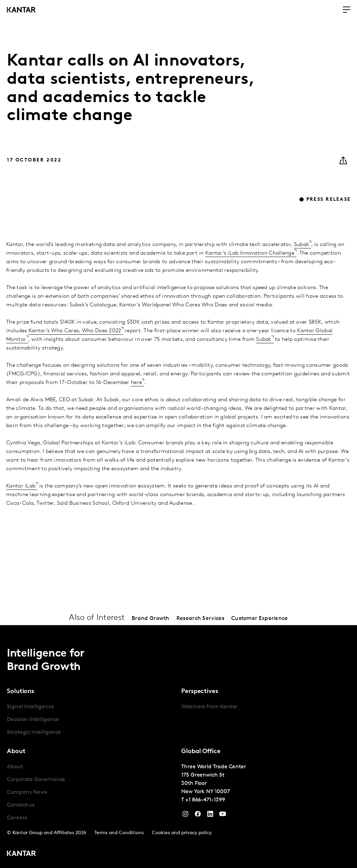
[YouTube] (210, 816)
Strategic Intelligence (34, 732)
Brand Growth (151, 619)
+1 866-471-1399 (205, 800)
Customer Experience (260, 619)
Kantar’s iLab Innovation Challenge (250, 253)
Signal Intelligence (30, 707)
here (136, 383)
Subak (302, 245)
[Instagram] (185, 816)
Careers (17, 818)
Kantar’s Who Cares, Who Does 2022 (75, 331)
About (15, 767)
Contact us (21, 805)
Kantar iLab (21, 486)
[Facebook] (198, 816)
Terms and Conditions (119, 833)
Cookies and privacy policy (182, 833)
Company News (27, 792)
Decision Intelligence (33, 720)
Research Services (200, 619)
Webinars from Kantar (209, 707)
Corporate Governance (36, 780)
